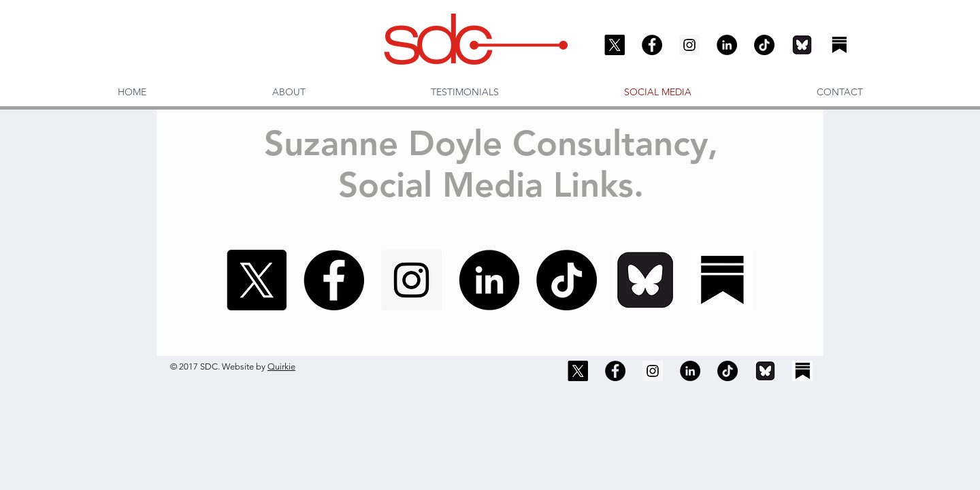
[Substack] (839, 45)
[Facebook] (652, 45)
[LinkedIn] (727, 45)
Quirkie (281, 366)
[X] (615, 45)
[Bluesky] (802, 45)
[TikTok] (764, 45)
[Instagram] (689, 45)
